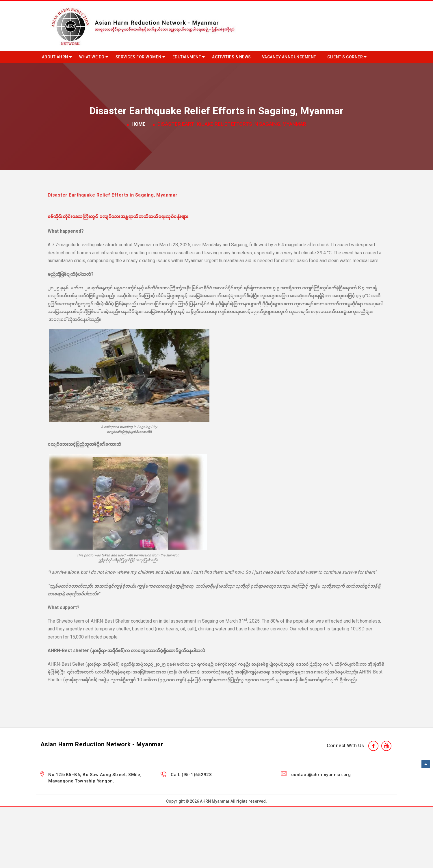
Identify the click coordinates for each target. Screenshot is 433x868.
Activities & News (232, 57)
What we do (92, 57)
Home (139, 124)
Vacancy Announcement (289, 57)
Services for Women (139, 57)
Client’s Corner (345, 57)
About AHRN (55, 57)
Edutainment (187, 57)
